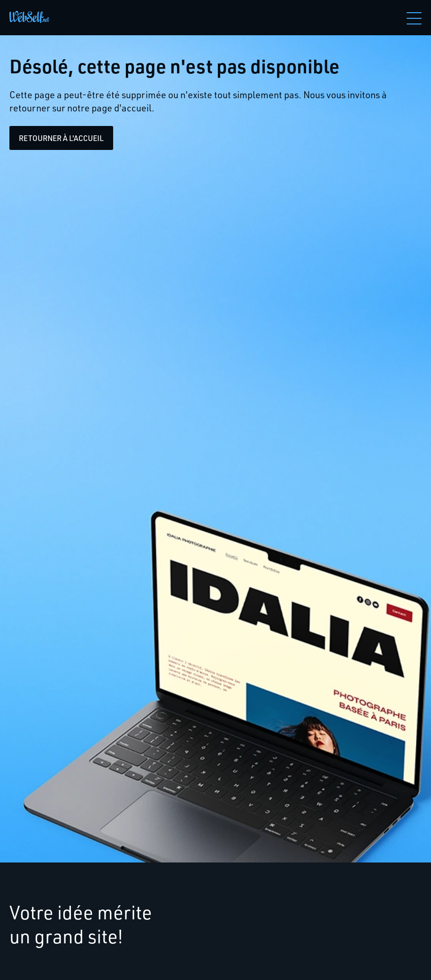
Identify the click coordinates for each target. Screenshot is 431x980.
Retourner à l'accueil (61, 138)
